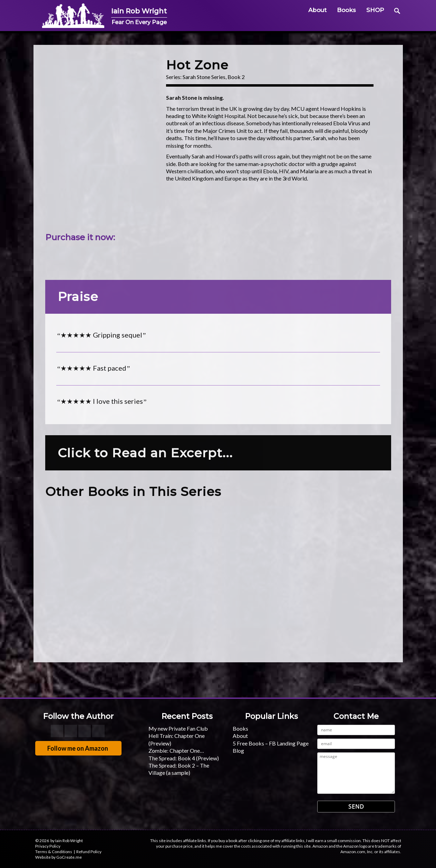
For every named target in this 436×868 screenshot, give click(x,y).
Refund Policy (89, 852)
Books (346, 10)
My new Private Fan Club (178, 728)
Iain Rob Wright (149, 11)
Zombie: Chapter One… (176, 750)
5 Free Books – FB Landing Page (271, 743)
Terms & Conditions (54, 852)
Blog (238, 750)
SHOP (375, 10)
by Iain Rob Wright (67, 841)
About (317, 10)
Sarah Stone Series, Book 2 (214, 77)
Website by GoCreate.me (59, 857)
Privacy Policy (48, 846)
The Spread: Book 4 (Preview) (184, 758)
